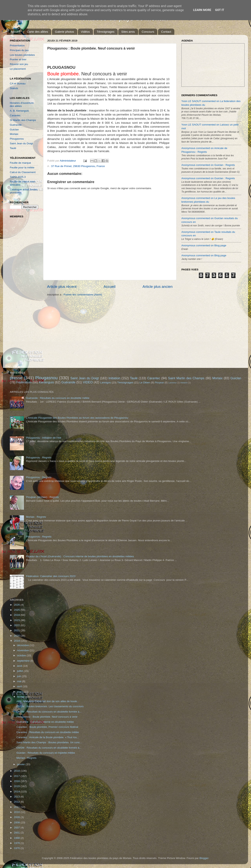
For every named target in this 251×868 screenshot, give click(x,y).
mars (20, 692)
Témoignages (106, 32)
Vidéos (85, 32)
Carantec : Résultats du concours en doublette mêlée (48, 732)
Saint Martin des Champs (186, 378)
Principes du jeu (19, 50)
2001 (17, 833)
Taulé (13, 148)
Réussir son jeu (19, 64)
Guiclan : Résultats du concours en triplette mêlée (46, 753)
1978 (17, 843)
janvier (21, 764)
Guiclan (14, 130)
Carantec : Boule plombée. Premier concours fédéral (47, 727)
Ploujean (159, 383)
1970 (17, 848)
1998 (17, 838)
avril (20, 686)
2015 (17, 786)
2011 (17, 807)
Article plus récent (62, 287)
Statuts (14, 88)
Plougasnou (17, 139)
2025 (17, 610)
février (21, 697)
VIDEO (88, 382)
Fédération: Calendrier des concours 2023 (51, 576)
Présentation (17, 46)
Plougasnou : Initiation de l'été (44, 438)
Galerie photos (65, 32)
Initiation (114, 378)
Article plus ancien (158, 287)
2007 (17, 828)
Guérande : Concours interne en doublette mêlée (45, 722)
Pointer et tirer (18, 59)
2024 (17, 615)
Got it (220, 10)
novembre (23, 650)
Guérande (16, 125)
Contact (166, 32)
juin (20, 676)
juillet (20, 671)
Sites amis (128, 32)
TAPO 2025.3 (18, 177)
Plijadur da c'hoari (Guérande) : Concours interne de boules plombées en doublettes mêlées (80, 556)
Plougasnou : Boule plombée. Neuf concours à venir (47, 717)
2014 (17, 792)
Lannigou (106, 383)
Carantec (15, 115)
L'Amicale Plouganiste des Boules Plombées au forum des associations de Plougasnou (77, 418)
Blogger (204, 858)
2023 (17, 620)
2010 (17, 812)
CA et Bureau (18, 84)
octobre (22, 655)
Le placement (18, 69)
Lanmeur (172, 383)
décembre (23, 645)
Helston (184, 383)
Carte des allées (37, 32)
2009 (17, 817)
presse (16, 378)
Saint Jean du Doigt (21, 143)
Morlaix (14, 134)
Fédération (24, 382)
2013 (17, 797)
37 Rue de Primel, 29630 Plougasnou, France (78, 166)
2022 (17, 625)
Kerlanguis (46, 382)
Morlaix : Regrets (36, 517)
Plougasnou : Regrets (39, 457)
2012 (17, 802)
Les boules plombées (22, 55)
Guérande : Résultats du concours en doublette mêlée (58, 398)
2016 (17, 781)
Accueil (15, 32)
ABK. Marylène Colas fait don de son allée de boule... (48, 701)
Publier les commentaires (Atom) (83, 295)
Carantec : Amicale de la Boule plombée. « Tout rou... (48, 737)
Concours (148, 32)
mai (20, 681)
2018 (17, 771)
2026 (17, 605)
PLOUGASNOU (61, 67)
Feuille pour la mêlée (22, 168)
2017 (17, 776)
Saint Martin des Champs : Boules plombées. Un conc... (49, 742)
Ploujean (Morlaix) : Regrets (42, 497)
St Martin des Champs (23, 120)
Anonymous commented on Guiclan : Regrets (208, 165)
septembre (24, 661)
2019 (17, 641)
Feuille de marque (20, 163)
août (20, 666)
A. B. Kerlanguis (19, 111)
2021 (17, 630)
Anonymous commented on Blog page (204, 245)
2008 (17, 822)
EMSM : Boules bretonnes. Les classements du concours (50, 706)
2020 (17, 636)
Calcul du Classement (23, 172)
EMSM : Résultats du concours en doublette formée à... (49, 712)
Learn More (202, 10)
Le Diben (145, 383)
